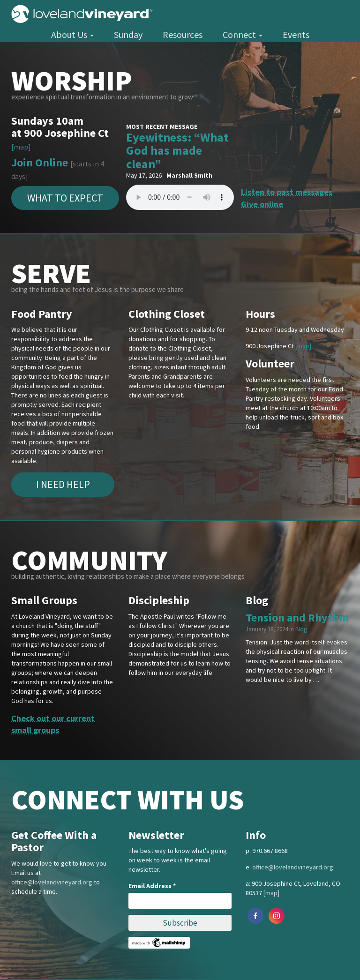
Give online (262, 204)
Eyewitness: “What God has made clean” (177, 150)
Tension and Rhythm (297, 617)
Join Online (40, 162)
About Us (72, 34)
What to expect (65, 198)
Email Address (152, 886)
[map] (21, 147)
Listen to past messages (287, 192)
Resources (183, 34)
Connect (243, 34)
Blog (301, 629)
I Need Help (63, 484)
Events (296, 34)
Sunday (128, 34)
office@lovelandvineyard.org (52, 882)
